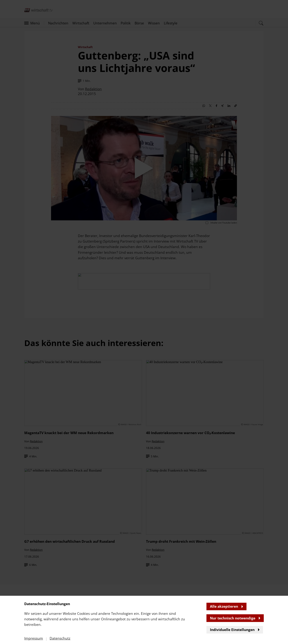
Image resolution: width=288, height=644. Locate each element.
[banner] (144, 322)
